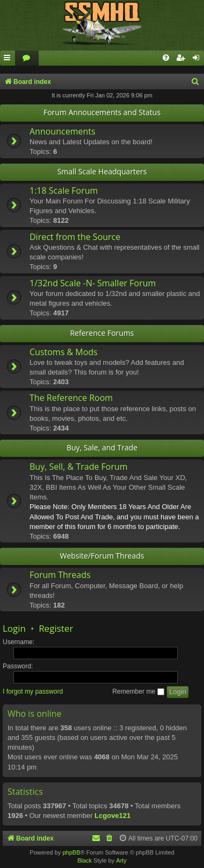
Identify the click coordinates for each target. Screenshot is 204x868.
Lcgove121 (112, 816)
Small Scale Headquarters (102, 171)
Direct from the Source (75, 237)
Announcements (63, 131)
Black (85, 860)
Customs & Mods (64, 352)
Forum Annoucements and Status (102, 112)
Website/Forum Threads (102, 556)
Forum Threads (60, 575)
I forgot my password (33, 691)
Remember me (138, 691)
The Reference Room (71, 398)
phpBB (71, 852)
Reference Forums (102, 333)
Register (56, 628)
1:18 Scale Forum (64, 190)
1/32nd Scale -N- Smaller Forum (93, 283)
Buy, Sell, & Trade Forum (79, 467)
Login (14, 628)
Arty (121, 860)
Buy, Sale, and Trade (102, 447)
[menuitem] (27, 58)
